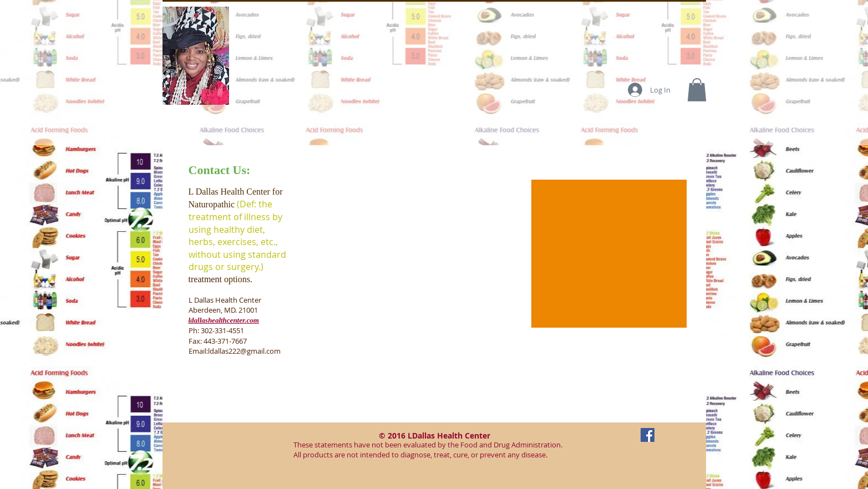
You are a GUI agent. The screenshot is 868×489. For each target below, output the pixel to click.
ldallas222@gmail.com (244, 351)
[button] (697, 90)
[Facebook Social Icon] (648, 435)
